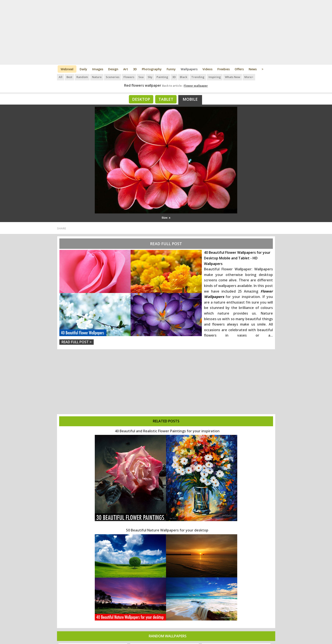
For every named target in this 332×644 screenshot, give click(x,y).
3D (135, 69)
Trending (198, 77)
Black (183, 77)
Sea (141, 77)
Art (126, 69)
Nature (97, 77)
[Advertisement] (166, 32)
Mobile (190, 99)
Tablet (166, 99)
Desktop (141, 99)
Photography (152, 69)
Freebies (224, 69)
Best (69, 77)
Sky (150, 77)
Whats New (233, 77)
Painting (162, 77)
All (61, 77)
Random (82, 77)
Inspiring (215, 77)
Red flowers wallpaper (143, 85)
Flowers (129, 77)
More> (249, 77)
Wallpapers (189, 69)
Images (98, 69)
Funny (171, 69)
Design (113, 69)
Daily (83, 69)
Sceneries (113, 77)
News (253, 69)
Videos (207, 69)
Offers (239, 69)
